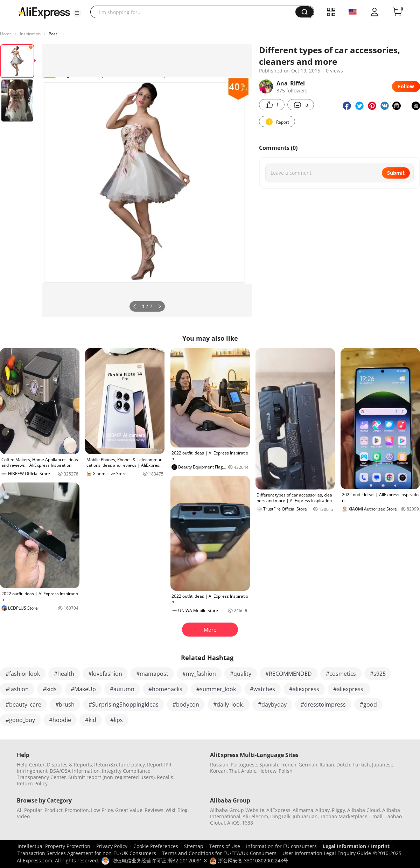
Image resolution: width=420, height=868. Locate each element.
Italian (327, 765)
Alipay (323, 810)
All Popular (30, 810)
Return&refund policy (120, 765)
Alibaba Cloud (364, 810)
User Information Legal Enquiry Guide (327, 853)
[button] (77, 13)
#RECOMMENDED (289, 674)
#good (368, 704)
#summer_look (216, 689)
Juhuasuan (305, 816)
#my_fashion (199, 674)
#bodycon (186, 704)
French (288, 765)
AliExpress (278, 810)
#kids (50, 689)
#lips (117, 720)
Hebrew (267, 771)
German (308, 765)
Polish (286, 771)
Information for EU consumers (281, 846)
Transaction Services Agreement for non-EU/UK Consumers (87, 853)
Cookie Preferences (156, 846)
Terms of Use (225, 846)
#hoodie (60, 720)
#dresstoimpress (323, 704)
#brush (65, 704)
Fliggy (338, 810)
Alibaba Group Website (237, 810)
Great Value (129, 810)
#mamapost (152, 674)
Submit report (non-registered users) (111, 777)
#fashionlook (23, 674)
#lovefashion (105, 674)
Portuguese (244, 765)
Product (54, 810)
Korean (218, 771)
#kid (91, 720)
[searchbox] (195, 12)
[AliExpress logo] (44, 12)
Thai (234, 771)
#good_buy (20, 720)
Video (23, 816)
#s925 (378, 674)
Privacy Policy (112, 846)
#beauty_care (23, 704)
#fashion (17, 689)
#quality (241, 674)
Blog (183, 810)
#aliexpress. (349, 689)
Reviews (154, 810)
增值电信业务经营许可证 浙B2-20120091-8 (159, 860)
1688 (247, 823)
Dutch (343, 765)
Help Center (31, 765)
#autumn (122, 689)
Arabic (249, 771)
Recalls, (166, 777)
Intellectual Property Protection (54, 846)
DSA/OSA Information (75, 771)
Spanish (269, 765)
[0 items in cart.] (398, 12)
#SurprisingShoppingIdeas (124, 704)
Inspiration (30, 34)
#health (64, 674)
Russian (219, 765)
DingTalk (280, 816)
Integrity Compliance (126, 771)
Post (53, 34)
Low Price (102, 810)
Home (6, 34)
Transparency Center (41, 777)
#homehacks (165, 689)
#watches (262, 689)
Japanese (383, 765)
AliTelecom (255, 816)
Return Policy (32, 783)
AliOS (233, 823)
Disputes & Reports (69, 765)
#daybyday (272, 704)
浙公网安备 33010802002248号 (249, 860)
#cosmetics (341, 674)
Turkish (361, 765)
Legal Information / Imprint (356, 846)
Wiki (170, 810)
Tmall (376, 816)
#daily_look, (229, 704)
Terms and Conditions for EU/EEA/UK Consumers (219, 853)
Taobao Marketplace (344, 816)
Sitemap (194, 846)
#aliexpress (304, 689)
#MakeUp (83, 689)
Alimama (303, 810)
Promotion (77, 810)
